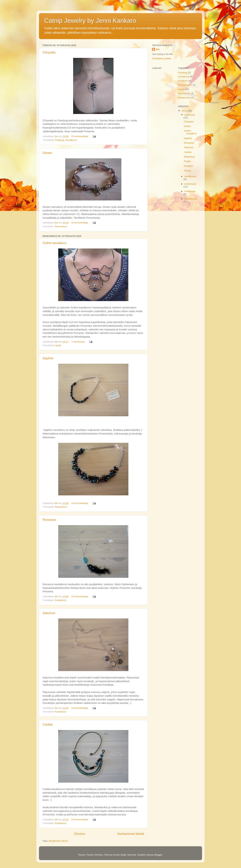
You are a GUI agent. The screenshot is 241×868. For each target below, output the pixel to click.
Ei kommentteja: (80, 136)
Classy (187, 171)
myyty (58, 345)
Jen (158, 49)
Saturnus (49, 613)
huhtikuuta (190, 191)
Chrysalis (49, 52)
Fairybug (60, 140)
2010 (185, 111)
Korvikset (183, 81)
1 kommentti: (78, 342)
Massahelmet (185, 85)
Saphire (48, 358)
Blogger (158, 855)
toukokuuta (190, 184)
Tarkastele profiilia (162, 58)
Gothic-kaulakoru (55, 243)
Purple (187, 161)
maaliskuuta (191, 199)
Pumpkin (188, 166)
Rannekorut (61, 226)
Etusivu (80, 834)
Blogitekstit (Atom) (58, 841)
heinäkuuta (190, 176)
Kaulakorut (71, 140)
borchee (132, 855)
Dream (47, 153)
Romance (49, 520)
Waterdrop (189, 157)
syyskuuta (190, 115)
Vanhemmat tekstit (131, 834)
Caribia (48, 725)
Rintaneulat (184, 98)
